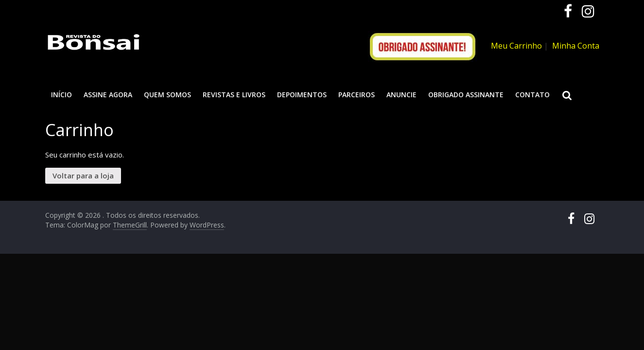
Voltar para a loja (83, 175)
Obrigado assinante (466, 95)
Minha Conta (576, 46)
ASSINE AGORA (108, 95)
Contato (532, 95)
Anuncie (401, 95)
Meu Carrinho (516, 46)
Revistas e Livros (234, 95)
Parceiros (357, 95)
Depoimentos (302, 95)
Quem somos (167, 95)
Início (61, 95)
